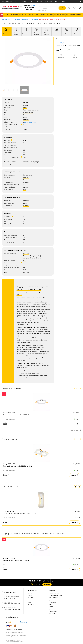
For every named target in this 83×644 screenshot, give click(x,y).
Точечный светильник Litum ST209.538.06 (18, 415)
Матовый (26, 182)
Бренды (57, 2)
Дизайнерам (49, 2)
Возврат (25, 2)
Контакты (64, 2)
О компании (32, 591)
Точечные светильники (21, 19)
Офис (32, 256)
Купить (74, 424)
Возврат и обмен (54, 599)
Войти (80, 2)
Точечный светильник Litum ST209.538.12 (18, 560)
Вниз (25, 189)
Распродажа (31, 599)
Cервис (52, 591)
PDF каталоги (53, 613)
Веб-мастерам (53, 601)
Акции (29, 603)
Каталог (2, 15)
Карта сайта (31, 604)
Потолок (26, 253)
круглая (26, 187)
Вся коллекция (75, 430)
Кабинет (39, 258)
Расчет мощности (30, 122)
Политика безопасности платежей (14, 629)
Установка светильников (56, 595)
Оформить (47, 584)
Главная (4, 19)
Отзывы (32, 2)
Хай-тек (26, 115)
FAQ (50, 604)
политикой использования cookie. (15, 637)
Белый (25, 117)
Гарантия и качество (55, 597)
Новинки (30, 601)
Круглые (26, 272)
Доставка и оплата (7, 2)
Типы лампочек (53, 611)
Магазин (32, 258)
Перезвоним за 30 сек (44, 5)
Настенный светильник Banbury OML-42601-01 (19, 513)
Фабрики (30, 595)
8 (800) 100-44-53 (29, 7)
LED (24, 140)
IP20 (25, 260)
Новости (52, 608)
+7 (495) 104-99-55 (30, 9)
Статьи (51, 610)
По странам (30, 597)
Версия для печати (64, 39)
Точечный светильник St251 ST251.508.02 (18, 466)
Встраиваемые (34, 19)
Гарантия (17, 2)
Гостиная (26, 256)
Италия (26, 103)
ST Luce (26, 105)
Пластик (26, 120)
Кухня (36, 256)
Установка (40, 2)
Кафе (40, 256)
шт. (34, 584)
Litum (25, 108)
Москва (33, 5)
